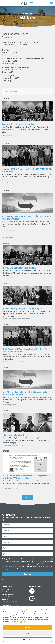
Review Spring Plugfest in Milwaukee (18, 124)
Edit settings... (27, 640)
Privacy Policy (13, 566)
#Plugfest (14, 91)
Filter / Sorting (8, 237)
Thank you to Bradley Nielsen (16, 435)
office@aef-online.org (9, 602)
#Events (7, 91)
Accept (28, 627)
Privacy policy (21, 622)
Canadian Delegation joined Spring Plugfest (23, 308)
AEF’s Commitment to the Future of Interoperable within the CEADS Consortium (25, 477)
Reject (28, 633)
